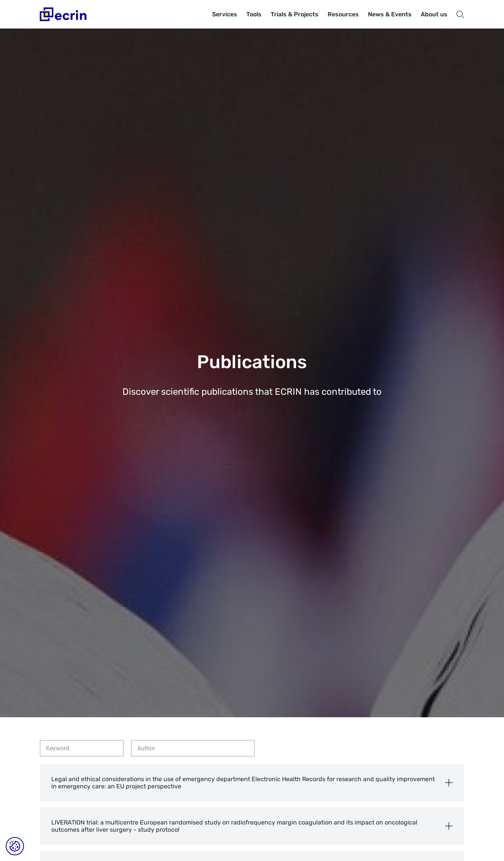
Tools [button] (254, 14)
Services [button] (225, 14)
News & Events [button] (390, 14)
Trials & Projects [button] (295, 14)
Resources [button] (343, 14)
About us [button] (434, 14)
